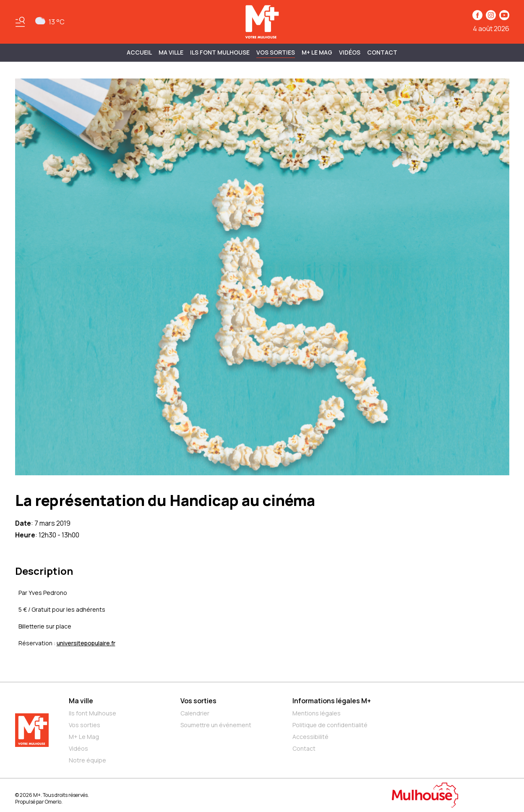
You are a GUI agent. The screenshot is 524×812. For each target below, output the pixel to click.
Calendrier (195, 713)
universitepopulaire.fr (86, 643)
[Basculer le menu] (20, 22)
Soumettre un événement (216, 725)
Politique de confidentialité (330, 725)
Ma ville (81, 701)
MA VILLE (171, 52)
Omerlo (53, 802)
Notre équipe (87, 760)
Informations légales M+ (332, 701)
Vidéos (350, 52)
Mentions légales (317, 713)
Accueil (139, 52)
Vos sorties (276, 52)
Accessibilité (310, 737)
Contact (382, 52)
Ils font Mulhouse (93, 713)
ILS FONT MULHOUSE (220, 52)
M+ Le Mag (317, 52)
